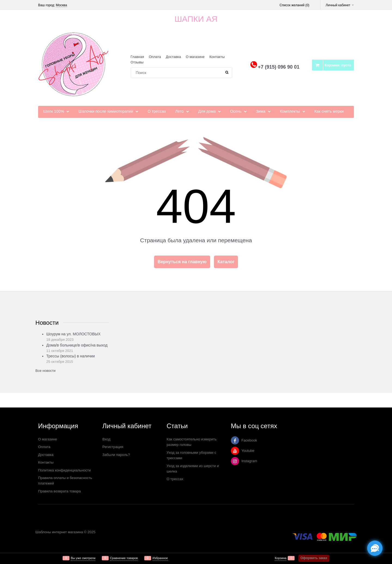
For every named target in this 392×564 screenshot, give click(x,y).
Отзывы (137, 62)
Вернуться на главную (182, 262)
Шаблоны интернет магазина (59, 532)
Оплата (155, 57)
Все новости (45, 371)
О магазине (195, 57)
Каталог (226, 262)
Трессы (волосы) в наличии (71, 356)
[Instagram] (235, 461)
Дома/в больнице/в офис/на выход (77, 345)
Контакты (217, 57)
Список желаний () (294, 5)
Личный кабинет (340, 5)
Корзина (281, 558)
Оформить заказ (314, 558)
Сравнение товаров (124, 558)
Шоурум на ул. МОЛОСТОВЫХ (73, 334)
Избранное (160, 558)
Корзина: (338, 65)
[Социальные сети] (375, 548)
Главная (137, 57)
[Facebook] (235, 440)
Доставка (173, 57)
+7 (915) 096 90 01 (279, 67)
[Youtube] (235, 451)
